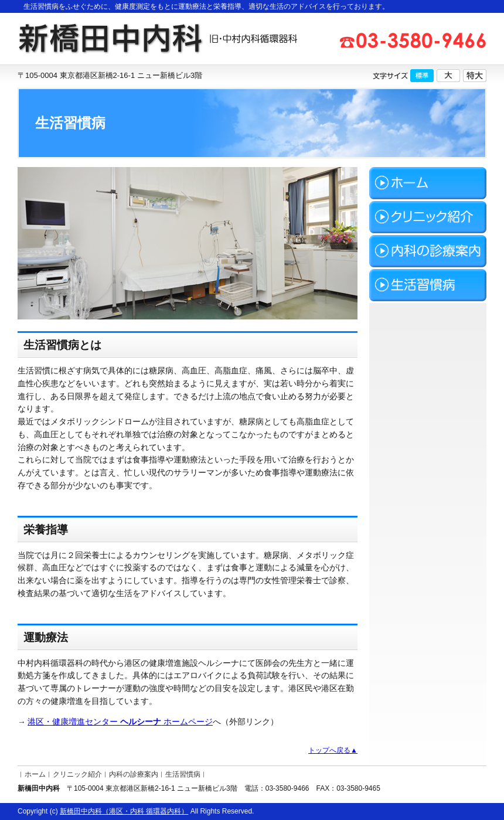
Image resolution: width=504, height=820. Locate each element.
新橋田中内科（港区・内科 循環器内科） (124, 811)
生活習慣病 (183, 774)
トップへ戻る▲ (333, 750)
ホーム (35, 774)
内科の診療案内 (134, 774)
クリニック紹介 (77, 774)
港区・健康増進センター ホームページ (120, 722)
